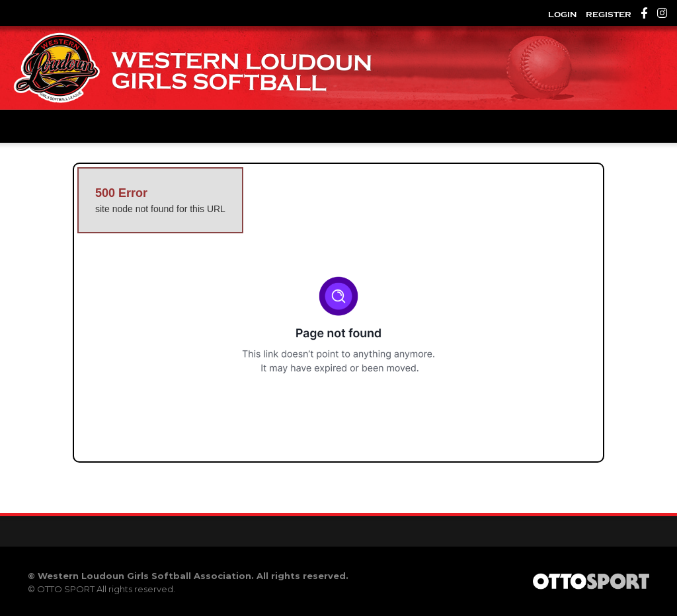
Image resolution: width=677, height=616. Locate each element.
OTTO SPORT (66, 589)
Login (562, 15)
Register (609, 15)
